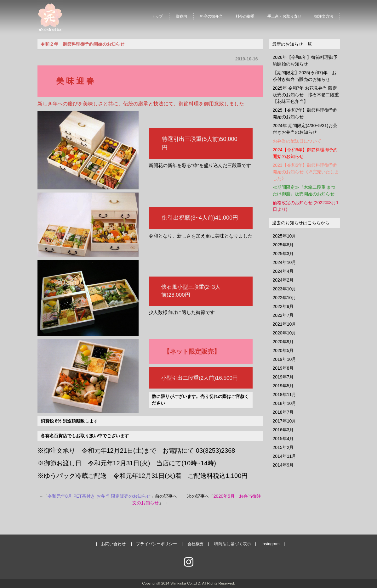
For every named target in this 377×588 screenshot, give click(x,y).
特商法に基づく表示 (233, 544)
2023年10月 (285, 289)
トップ (157, 16)
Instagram (271, 544)
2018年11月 (285, 395)
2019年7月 (283, 377)
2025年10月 (285, 236)
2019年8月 (283, 368)
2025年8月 (283, 245)
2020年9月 (283, 342)
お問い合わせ (113, 544)
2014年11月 (285, 456)
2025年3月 (283, 254)
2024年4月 (283, 271)
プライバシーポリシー (157, 544)
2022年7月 (283, 315)
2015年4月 (283, 439)
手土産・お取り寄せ (284, 16)
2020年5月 (283, 350)
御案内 (181, 16)
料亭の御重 (245, 16)
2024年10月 (285, 262)
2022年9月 (283, 306)
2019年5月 (283, 386)
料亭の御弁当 (211, 16)
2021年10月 (285, 324)
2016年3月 (283, 430)
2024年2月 (283, 280)
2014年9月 (283, 465)
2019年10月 (285, 359)
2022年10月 (285, 298)
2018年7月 (283, 412)
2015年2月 (283, 447)
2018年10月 (285, 403)
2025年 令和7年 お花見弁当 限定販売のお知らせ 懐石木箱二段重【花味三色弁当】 (306, 95)
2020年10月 (285, 333)
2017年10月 (285, 421)
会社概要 (196, 544)
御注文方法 (324, 16)
